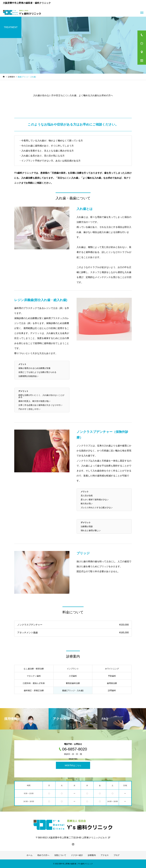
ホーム (30, 855)
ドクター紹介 (77, 855)
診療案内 (92, 855)
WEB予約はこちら (73, 765)
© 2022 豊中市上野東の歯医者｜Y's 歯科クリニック (73, 864)
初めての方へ (43, 855)
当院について (60, 855)
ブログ (116, 855)
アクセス (105, 855)
